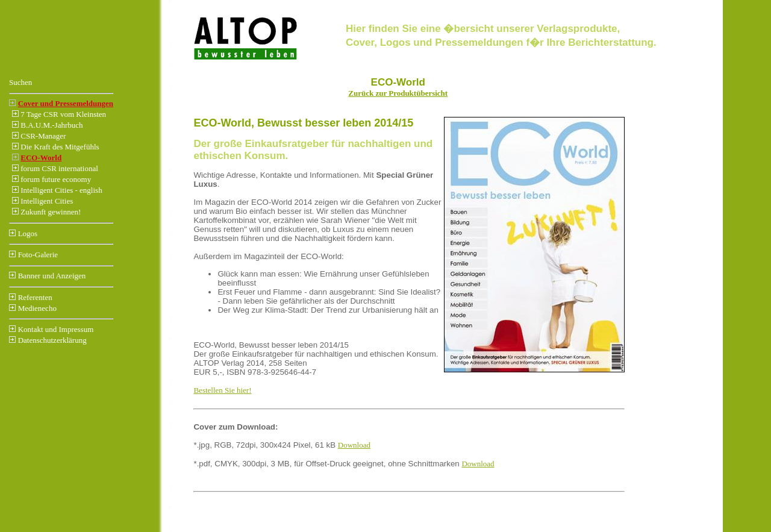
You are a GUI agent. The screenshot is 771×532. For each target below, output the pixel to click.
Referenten (35, 297)
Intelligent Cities (47, 201)
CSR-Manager (43, 136)
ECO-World (41, 158)
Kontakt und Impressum (56, 329)
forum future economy (56, 179)
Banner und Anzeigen (52, 276)
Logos (28, 233)
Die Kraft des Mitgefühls (60, 147)
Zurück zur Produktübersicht (398, 93)
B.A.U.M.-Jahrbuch (52, 125)
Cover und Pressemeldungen (66, 103)
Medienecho (37, 308)
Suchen (20, 82)
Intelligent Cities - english (61, 190)
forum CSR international (59, 168)
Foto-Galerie (38, 255)
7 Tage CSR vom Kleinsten (63, 114)
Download (354, 445)
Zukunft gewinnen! (51, 212)
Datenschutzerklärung (52, 340)
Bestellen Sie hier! (222, 390)
